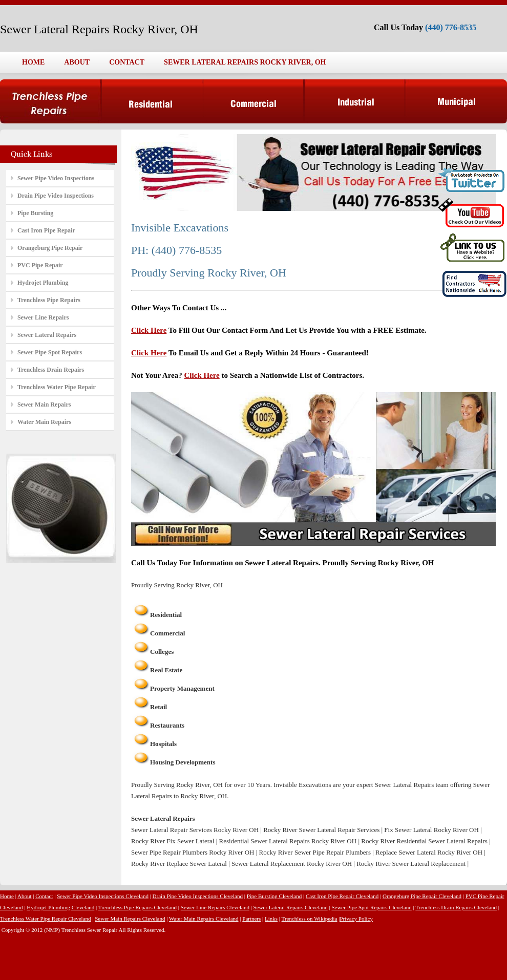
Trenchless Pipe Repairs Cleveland (138, 907)
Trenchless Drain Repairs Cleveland (456, 907)
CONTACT (127, 62)
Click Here (149, 330)
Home (7, 896)
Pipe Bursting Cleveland (274, 896)
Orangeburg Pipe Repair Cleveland (422, 896)
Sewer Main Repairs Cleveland (130, 919)
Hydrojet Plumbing (43, 283)
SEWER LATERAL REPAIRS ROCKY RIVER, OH (245, 62)
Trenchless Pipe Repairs (49, 300)
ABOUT (77, 62)
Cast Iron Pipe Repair (46, 230)
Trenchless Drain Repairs (51, 370)
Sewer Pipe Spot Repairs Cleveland (371, 907)
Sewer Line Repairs (43, 317)
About (25, 896)
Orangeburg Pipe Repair (50, 248)
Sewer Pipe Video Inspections (56, 178)
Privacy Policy (356, 919)
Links (271, 919)
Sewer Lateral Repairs (47, 335)
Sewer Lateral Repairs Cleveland (291, 907)
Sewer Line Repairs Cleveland (215, 907)
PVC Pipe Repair (40, 265)
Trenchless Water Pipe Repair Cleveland (46, 919)
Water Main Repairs (44, 422)
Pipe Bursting (35, 213)
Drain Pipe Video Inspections (56, 196)
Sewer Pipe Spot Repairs (50, 352)
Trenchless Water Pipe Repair (57, 387)
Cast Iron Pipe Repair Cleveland (342, 896)
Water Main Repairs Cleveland (204, 919)
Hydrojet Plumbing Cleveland (60, 907)
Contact (44, 896)
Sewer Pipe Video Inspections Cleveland (103, 896)
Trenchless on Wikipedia (310, 919)
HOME (33, 62)
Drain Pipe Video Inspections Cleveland (198, 896)
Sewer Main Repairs (44, 404)
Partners (251, 919)
